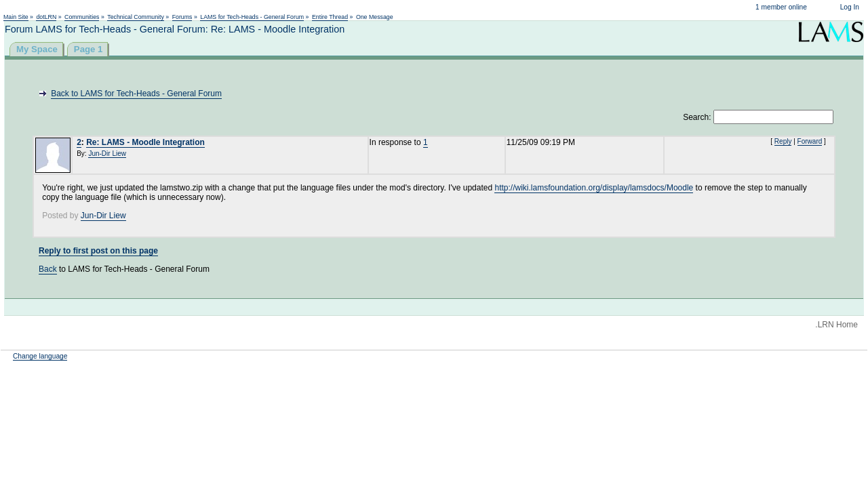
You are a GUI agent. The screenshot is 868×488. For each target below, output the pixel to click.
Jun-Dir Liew (107, 154)
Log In (850, 7)
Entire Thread (330, 17)
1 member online (781, 7)
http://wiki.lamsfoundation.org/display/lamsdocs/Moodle (594, 188)
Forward (810, 141)
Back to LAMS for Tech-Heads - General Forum (136, 94)
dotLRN (46, 17)
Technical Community (136, 17)
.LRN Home (836, 325)
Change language (40, 356)
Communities (82, 17)
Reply (783, 141)
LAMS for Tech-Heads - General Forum (252, 17)
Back (48, 269)
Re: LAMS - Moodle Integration (145, 142)
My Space (37, 49)
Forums (182, 17)
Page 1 (88, 49)
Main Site (16, 17)
